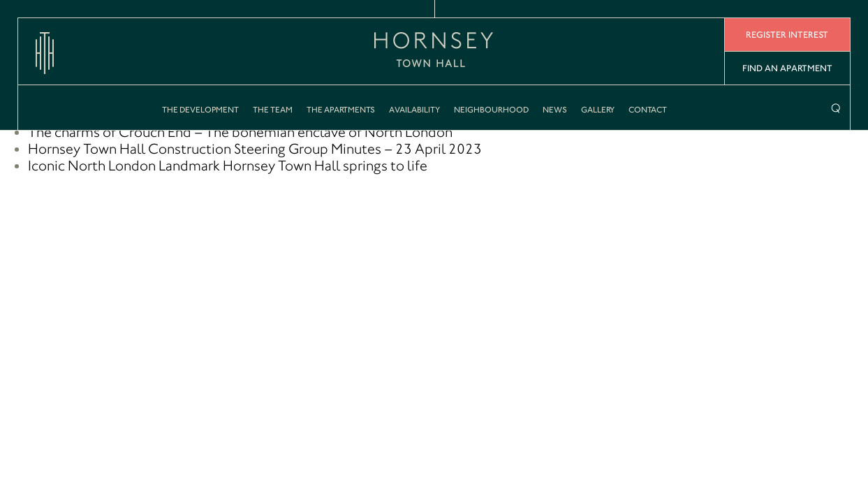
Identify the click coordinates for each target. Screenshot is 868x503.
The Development (200, 110)
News (555, 110)
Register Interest (787, 35)
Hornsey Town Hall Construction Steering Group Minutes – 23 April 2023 (255, 149)
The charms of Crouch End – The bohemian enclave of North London (240, 132)
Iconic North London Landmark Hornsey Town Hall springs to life (228, 166)
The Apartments (341, 110)
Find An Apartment (787, 68)
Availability (414, 110)
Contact (648, 110)
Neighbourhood (491, 110)
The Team (273, 110)
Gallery (598, 110)
